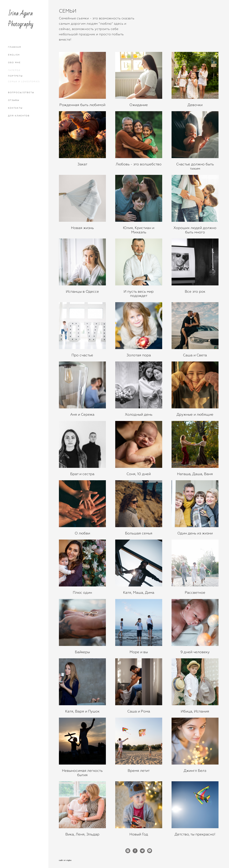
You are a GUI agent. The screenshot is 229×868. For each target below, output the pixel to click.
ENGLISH (14, 55)
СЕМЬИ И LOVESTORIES (24, 82)
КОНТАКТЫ (15, 108)
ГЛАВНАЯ (15, 47)
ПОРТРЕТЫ (15, 76)
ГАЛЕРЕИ (14, 70)
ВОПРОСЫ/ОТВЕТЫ (21, 93)
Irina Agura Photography (21, 19)
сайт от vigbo (65, 860)
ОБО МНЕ (14, 63)
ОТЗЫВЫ (14, 100)
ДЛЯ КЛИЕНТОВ (19, 116)
